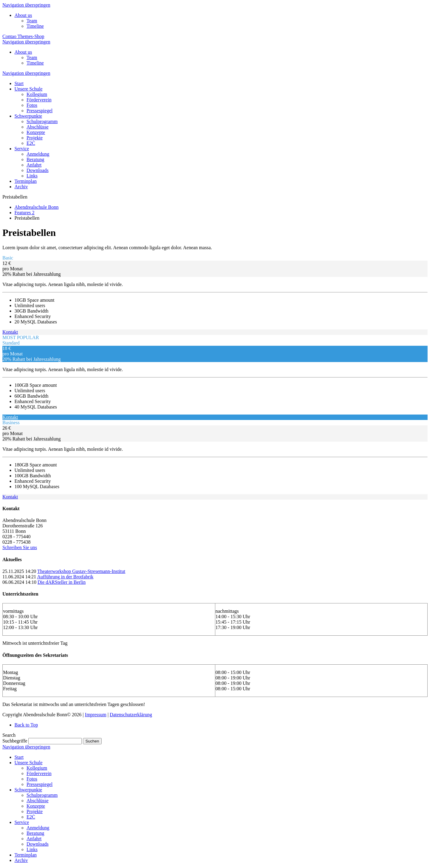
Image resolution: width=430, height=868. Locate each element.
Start (19, 757)
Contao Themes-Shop (23, 36)
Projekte (35, 811)
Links (32, 849)
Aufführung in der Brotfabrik (65, 577)
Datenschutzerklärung (131, 715)
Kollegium (37, 768)
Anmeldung (38, 828)
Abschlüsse (38, 801)
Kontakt (10, 332)
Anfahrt (34, 839)
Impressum (96, 715)
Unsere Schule (28, 763)
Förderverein (39, 773)
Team (32, 21)
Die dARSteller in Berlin (62, 582)
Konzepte (36, 806)
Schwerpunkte (28, 790)
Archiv (21, 860)
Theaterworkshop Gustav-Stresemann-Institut (81, 571)
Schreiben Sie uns (20, 547)
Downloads (38, 844)
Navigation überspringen (26, 5)
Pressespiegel (40, 784)
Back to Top (26, 725)
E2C (31, 817)
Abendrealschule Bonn (36, 207)
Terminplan (26, 855)
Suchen (92, 741)
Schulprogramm (42, 795)
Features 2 (24, 213)
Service (22, 822)
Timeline (35, 26)
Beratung (35, 833)
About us (23, 15)
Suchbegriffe (15, 741)
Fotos (32, 779)
